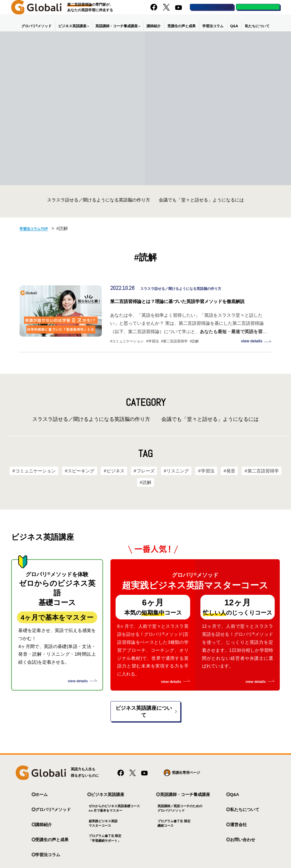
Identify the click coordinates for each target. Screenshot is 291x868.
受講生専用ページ (186, 746)
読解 (195, 352)
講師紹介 (154, 27)
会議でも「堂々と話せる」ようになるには (201, 201)
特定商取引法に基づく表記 (125, 852)
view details (252, 352)
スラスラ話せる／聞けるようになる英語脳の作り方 (99, 201)
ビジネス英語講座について (144, 688)
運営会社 (238, 798)
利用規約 (89, 852)
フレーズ (146, 481)
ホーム (41, 768)
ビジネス (118, 481)
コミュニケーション (128, 352)
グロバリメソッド (36, 26)
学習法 (154, 352)
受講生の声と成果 (182, 27)
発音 (227, 481)
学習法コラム (213, 27)
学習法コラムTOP (37, 229)
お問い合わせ (243, 813)
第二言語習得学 (175, 352)
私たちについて (257, 27)
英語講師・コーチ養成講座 (117, 27)
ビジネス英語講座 (72, 27)
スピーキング (85, 481)
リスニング (177, 481)
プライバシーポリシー (56, 852)
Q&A (234, 27)
